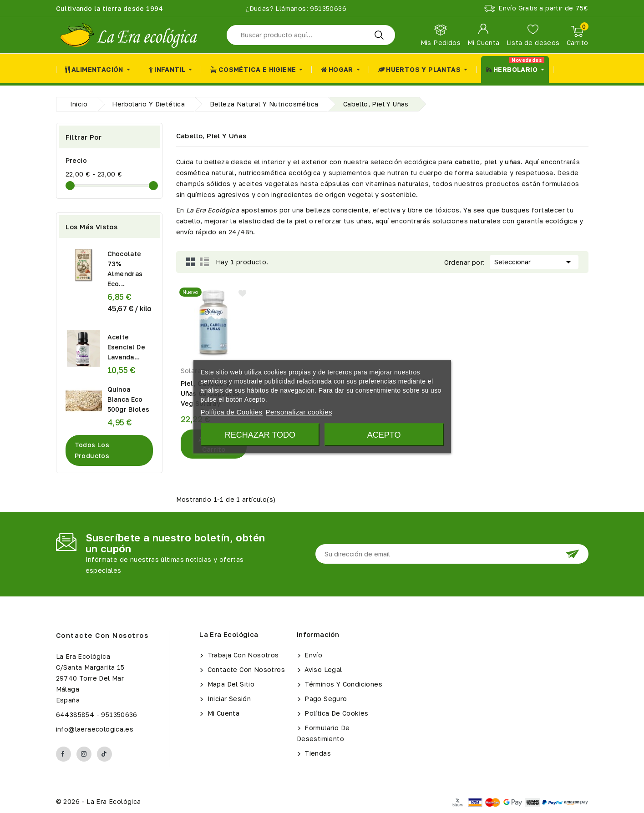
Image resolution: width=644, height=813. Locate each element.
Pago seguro (325, 699)
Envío (312, 655)
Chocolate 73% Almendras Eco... (125, 269)
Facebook (63, 754)
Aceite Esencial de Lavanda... (126, 347)
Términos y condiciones (342, 684)
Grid (191, 262)
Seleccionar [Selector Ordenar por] (534, 261)
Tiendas (317, 753)
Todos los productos (92, 450)
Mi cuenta (222, 713)
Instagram (84, 754)
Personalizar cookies (299, 412)
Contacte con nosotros (102, 635)
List (204, 262)
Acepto (384, 434)
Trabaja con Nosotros (242, 655)
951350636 (327, 8)
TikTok (104, 754)
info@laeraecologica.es (95, 729)
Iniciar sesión (228, 699)
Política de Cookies (336, 713)
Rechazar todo (260, 434)
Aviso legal (322, 669)
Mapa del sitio (230, 684)
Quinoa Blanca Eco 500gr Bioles (129, 399)
